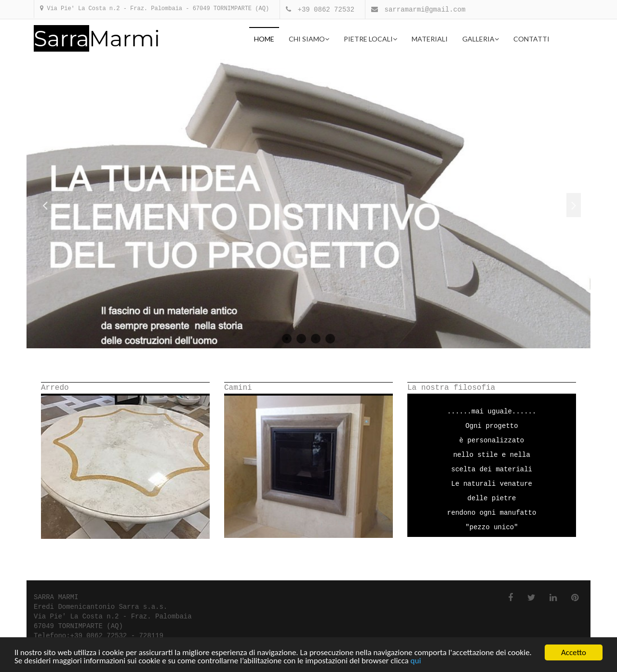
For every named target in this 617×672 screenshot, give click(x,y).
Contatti (531, 39)
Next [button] (574, 205)
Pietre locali (370, 39)
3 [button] (316, 339)
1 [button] (287, 339)
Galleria (481, 39)
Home (264, 39)
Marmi (97, 39)
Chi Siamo (309, 39)
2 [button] (301, 339)
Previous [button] (45, 205)
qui (416, 661)
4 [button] (330, 339)
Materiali (430, 39)
